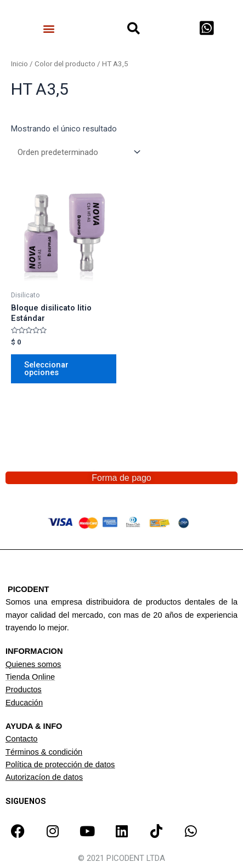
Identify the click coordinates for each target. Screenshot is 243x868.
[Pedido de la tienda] (77, 152)
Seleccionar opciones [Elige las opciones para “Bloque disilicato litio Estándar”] (46, 369)
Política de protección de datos (60, 764)
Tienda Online (30, 677)
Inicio (19, 64)
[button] (49, 28)
